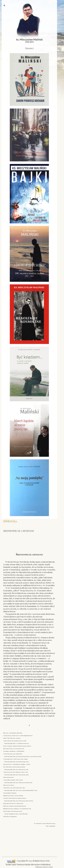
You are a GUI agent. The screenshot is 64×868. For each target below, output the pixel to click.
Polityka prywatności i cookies (44, 867)
